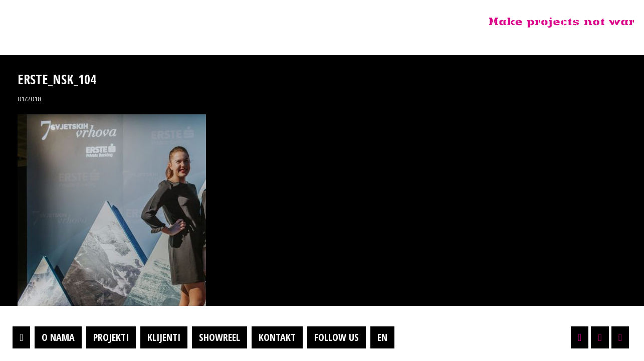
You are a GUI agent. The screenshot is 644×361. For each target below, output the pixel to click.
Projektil (72, 22)
